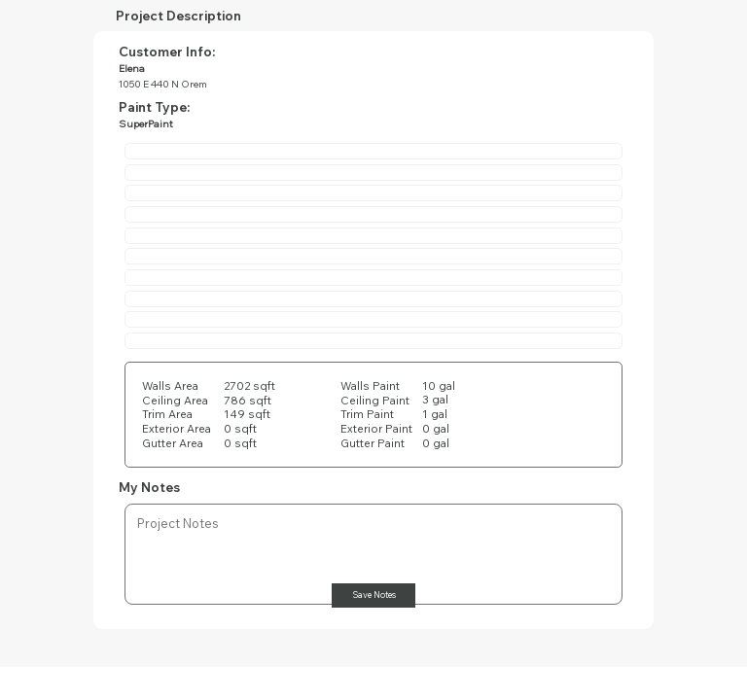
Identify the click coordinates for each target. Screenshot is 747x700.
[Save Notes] (373, 595)
